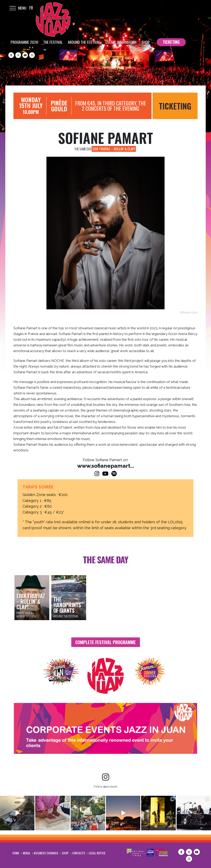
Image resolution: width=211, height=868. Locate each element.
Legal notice (97, 853)
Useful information (121, 42)
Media (26, 853)
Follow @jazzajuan (106, 786)
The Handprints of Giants (67, 605)
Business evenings (46, 853)
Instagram (189, 858)
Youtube (197, 852)
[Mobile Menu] (13, 8)
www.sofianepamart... (105, 466)
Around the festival (84, 42)
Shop (146, 42)
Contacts (79, 853)
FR (31, 8)
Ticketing (175, 106)
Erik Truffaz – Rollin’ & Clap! (114, 149)
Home (16, 853)
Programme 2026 (24, 42)
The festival (53, 42)
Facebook (181, 852)
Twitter (189, 852)
